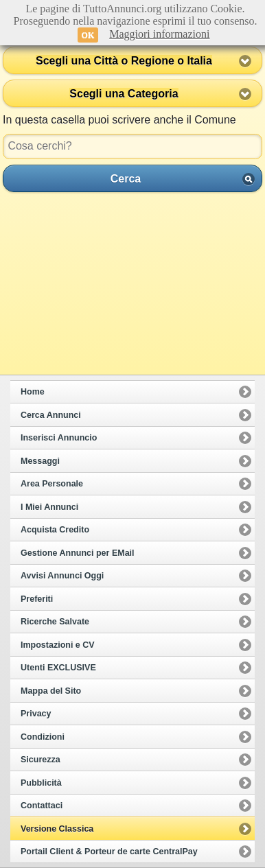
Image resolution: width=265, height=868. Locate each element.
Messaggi (40, 461)
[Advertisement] (132, 283)
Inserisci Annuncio (59, 438)
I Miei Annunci (49, 507)
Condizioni (43, 737)
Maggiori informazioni (159, 34)
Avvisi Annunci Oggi (62, 576)
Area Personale (52, 484)
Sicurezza (41, 760)
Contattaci (42, 806)
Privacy (36, 714)
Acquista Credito (55, 530)
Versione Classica (57, 829)
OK (88, 35)
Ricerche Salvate (55, 622)
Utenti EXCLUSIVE (58, 668)
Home (33, 392)
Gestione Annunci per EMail (78, 553)
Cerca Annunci (51, 415)
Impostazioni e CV (58, 645)
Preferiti (37, 599)
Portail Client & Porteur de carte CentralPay (109, 852)
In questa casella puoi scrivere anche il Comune (119, 120)
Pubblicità (41, 783)
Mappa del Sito (51, 691)
